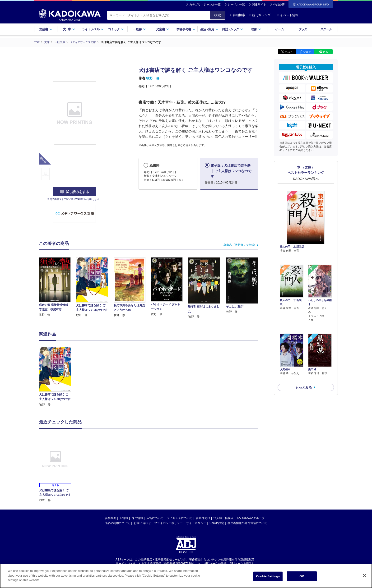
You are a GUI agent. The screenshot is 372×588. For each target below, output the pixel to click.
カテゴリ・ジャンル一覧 (205, 5)
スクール (326, 29)
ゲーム (279, 29)
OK (302, 576)
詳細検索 (237, 15)
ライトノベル (93, 29)
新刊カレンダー (261, 15)
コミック (116, 29)
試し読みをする (74, 192)
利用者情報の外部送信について (247, 523)
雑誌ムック (233, 29)
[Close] (364, 575)
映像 (256, 29)
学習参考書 (186, 29)
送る (325, 52)
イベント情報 (288, 15)
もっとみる (304, 362)
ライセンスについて (180, 518)
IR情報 (124, 518)
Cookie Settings (268, 576)
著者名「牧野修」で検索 (239, 245)
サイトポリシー (196, 523)
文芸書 (46, 29)
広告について (155, 518)
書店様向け (203, 518)
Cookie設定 (217, 523)
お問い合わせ (142, 523)
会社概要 (111, 518)
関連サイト (259, 5)
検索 (218, 15)
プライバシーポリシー (168, 523)
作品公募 (279, 5)
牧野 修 (153, 78)
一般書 (139, 29)
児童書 (163, 29)
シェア (307, 52)
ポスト (289, 52)
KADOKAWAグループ (251, 518)
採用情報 (137, 518)
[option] (58, 377)
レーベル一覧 (236, 5)
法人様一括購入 (223, 518)
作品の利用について (117, 523)
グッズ (303, 29)
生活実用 (209, 29)
